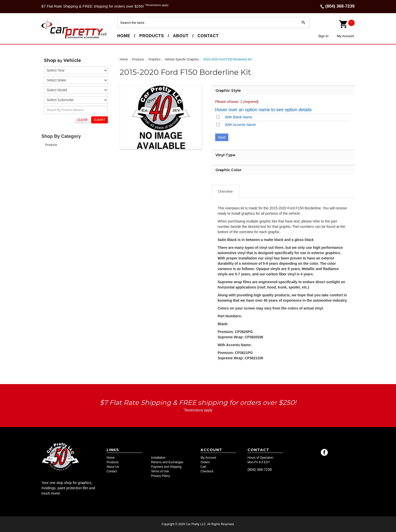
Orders (205, 462)
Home (124, 36)
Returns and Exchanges (167, 462)
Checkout (207, 471)
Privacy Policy (160, 476)
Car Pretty (51, 38)
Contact (208, 36)
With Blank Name (239, 117)
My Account (345, 36)
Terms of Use (160, 471)
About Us (113, 467)
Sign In (323, 36)
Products (152, 36)
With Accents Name (240, 125)
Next (222, 137)
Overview (225, 191)
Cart (203, 467)
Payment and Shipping (166, 467)
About (181, 36)
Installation (158, 458)
